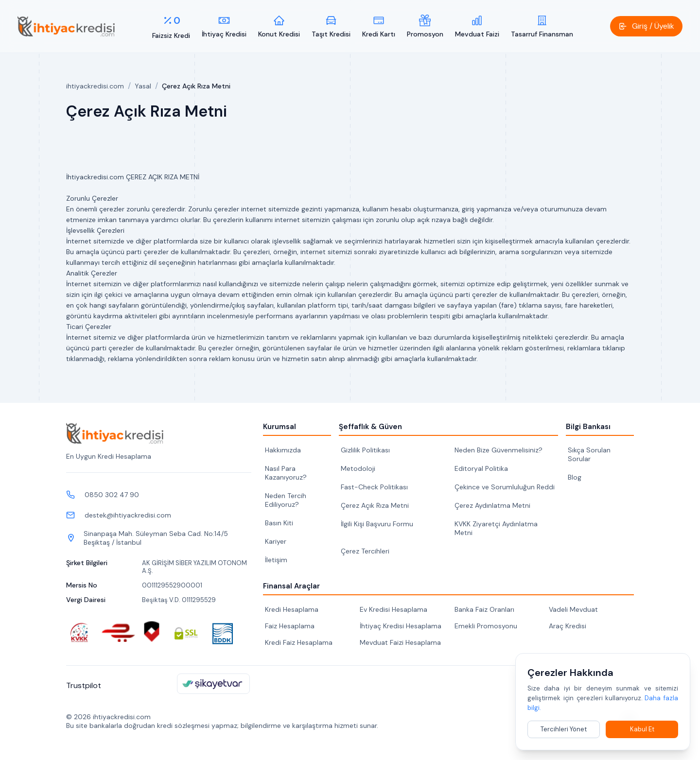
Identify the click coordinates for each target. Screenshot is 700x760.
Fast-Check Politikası (374, 487)
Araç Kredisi (568, 626)
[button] (646, 26)
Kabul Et (642, 729)
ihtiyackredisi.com (95, 86)
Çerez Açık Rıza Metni (375, 505)
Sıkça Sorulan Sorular (589, 454)
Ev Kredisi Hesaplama (394, 609)
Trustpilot (84, 685)
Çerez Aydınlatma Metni (492, 505)
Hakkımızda (283, 450)
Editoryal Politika (481, 468)
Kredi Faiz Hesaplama (299, 642)
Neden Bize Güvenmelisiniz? (499, 450)
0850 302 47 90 (112, 495)
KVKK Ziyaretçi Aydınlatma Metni (496, 528)
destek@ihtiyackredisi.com (128, 515)
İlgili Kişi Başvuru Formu (377, 524)
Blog (575, 477)
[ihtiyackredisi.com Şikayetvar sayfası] (213, 684)
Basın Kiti (279, 523)
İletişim (276, 560)
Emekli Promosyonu (486, 626)
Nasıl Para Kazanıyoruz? (286, 473)
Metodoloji (358, 468)
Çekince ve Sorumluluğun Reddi (505, 487)
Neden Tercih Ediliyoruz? (286, 500)
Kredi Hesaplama (292, 609)
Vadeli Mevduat (573, 609)
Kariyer (276, 541)
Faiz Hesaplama (290, 626)
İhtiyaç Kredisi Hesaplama (401, 626)
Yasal (143, 86)
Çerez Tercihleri (365, 551)
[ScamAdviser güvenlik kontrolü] (152, 632)
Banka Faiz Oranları (484, 609)
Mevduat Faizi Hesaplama (400, 642)
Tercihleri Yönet (564, 729)
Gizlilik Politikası (365, 450)
